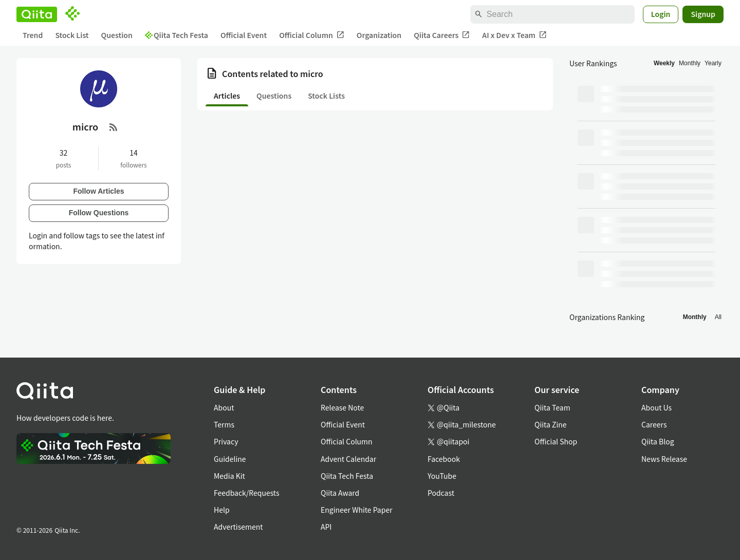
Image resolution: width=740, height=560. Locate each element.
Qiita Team (552, 407)
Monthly (690, 63)
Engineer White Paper (357, 510)
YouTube (442, 476)
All (718, 317)
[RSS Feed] (114, 127)
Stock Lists (326, 96)
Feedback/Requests (247, 493)
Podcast (441, 493)
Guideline (230, 459)
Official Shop (556, 441)
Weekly (664, 63)
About (224, 407)
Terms (224, 424)
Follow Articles (98, 191)
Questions (274, 96)
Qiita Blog (658, 441)
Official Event (244, 35)
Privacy (226, 441)
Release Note (342, 407)
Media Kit (229, 476)
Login (661, 14)
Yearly (713, 63)
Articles (227, 96)
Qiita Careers (442, 35)
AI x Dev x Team (514, 35)
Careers (654, 424)
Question (117, 35)
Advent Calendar (348, 459)
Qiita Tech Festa (177, 35)
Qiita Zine (551, 424)
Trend (33, 35)
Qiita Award (340, 493)
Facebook (444, 459)
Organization (379, 35)
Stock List (72, 35)
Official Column (312, 35)
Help (222, 510)
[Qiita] (37, 14)
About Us (656, 407)
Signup (703, 14)
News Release (664, 459)
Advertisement (238, 527)
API (326, 527)
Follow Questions (99, 213)
